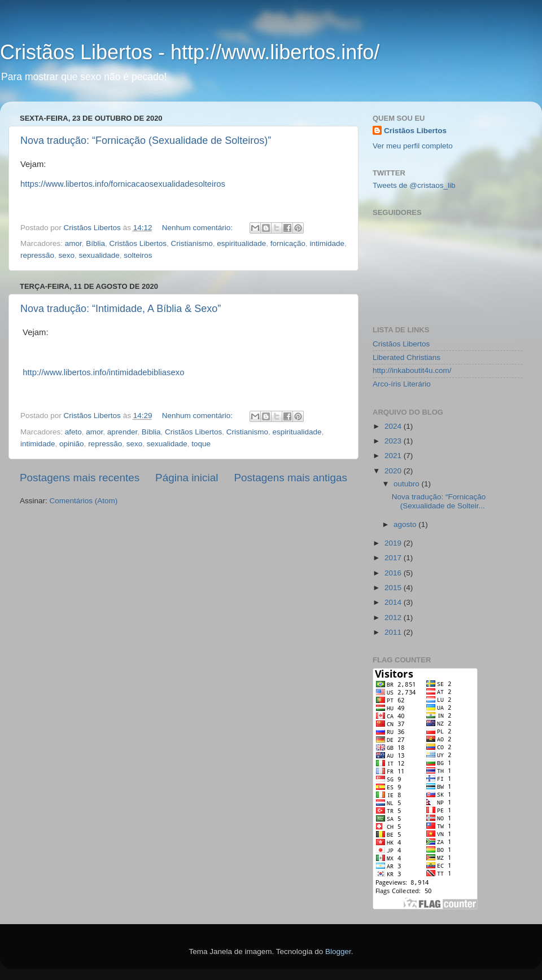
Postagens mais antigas (290, 478)
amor (73, 243)
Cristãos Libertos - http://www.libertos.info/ (190, 52)
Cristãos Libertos (138, 243)
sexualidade (99, 255)
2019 (394, 543)
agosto (406, 524)
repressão (37, 255)
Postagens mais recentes (80, 478)
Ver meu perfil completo (413, 146)
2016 (394, 573)
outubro (408, 484)
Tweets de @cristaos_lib (414, 185)
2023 (394, 441)
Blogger (338, 952)
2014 (394, 602)
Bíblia (95, 243)
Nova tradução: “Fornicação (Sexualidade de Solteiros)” (146, 140)
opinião (72, 444)
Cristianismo (191, 243)
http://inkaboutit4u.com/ (412, 370)
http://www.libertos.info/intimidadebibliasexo (103, 372)
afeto (73, 432)
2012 (394, 618)
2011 (394, 632)
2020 (394, 471)
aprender (122, 432)
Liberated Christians (406, 357)
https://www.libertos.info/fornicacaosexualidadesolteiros (123, 184)
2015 (394, 588)
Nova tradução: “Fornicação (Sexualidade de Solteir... (439, 501)
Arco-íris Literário (402, 384)
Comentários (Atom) (84, 501)
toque (201, 444)
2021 (394, 456)
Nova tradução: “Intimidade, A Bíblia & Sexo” (121, 309)
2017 (394, 558)
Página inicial (187, 478)
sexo (67, 255)
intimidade (327, 243)
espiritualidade (241, 243)
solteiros (138, 255)
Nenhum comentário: (198, 228)
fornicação (288, 243)
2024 (394, 426)
